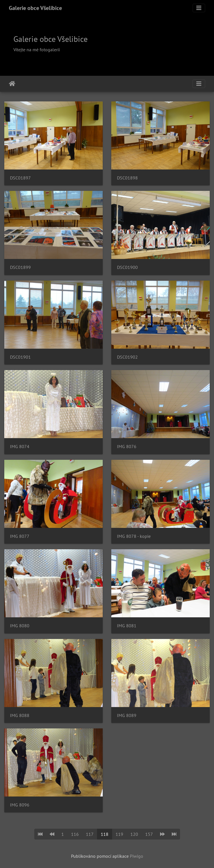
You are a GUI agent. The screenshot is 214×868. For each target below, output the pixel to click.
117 (90, 834)
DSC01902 (127, 357)
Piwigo (137, 856)
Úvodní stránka (12, 84)
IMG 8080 (20, 626)
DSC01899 (20, 267)
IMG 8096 (20, 805)
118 (105, 834)
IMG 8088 (20, 715)
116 (75, 834)
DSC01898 (127, 178)
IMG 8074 (20, 447)
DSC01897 (20, 178)
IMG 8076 (127, 447)
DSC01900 (127, 267)
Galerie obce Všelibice (35, 8)
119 (119, 834)
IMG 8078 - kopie (134, 536)
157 (149, 834)
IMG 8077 (20, 536)
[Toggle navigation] (199, 8)
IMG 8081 (127, 626)
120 (134, 834)
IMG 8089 (127, 715)
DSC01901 (20, 357)
